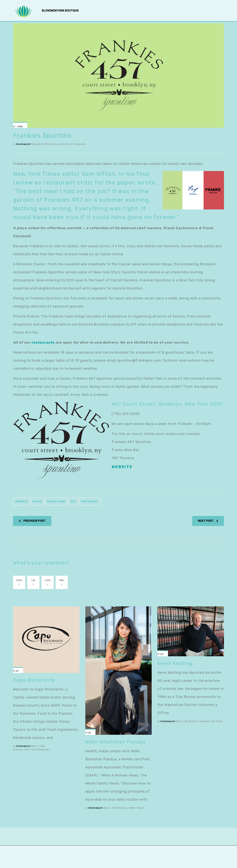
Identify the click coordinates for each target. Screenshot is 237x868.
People (140, 808)
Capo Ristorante (34, 680)
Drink (63, 144)
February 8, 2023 (40, 144)
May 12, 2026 (110, 808)
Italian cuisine (57, 501)
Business (54, 144)
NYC (74, 501)
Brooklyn (22, 501)
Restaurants (79, 144)
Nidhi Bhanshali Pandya (116, 742)
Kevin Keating (175, 663)
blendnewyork (23, 144)
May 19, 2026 (38, 746)
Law (212, 721)
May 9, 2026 (182, 721)
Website (122, 467)
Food (69, 144)
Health (132, 808)
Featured (204, 721)
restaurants (43, 342)
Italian (38, 501)
